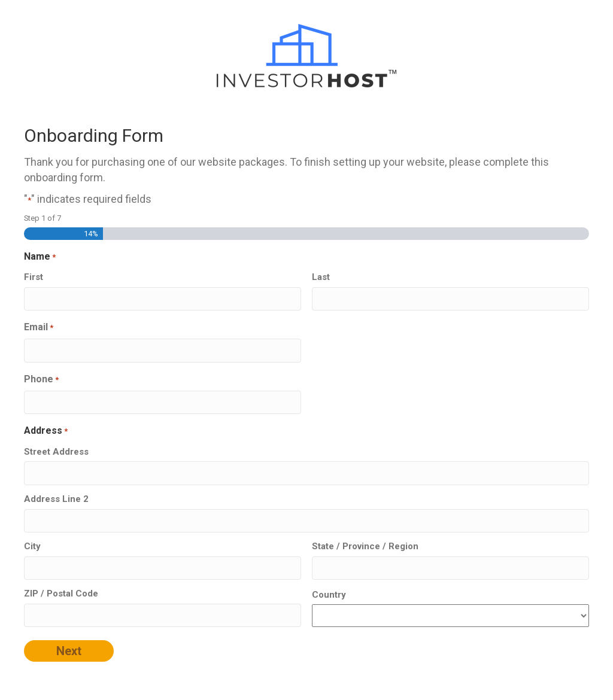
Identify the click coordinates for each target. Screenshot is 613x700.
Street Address (56, 452)
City (32, 546)
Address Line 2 (56, 499)
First (34, 277)
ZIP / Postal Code (61, 594)
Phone (41, 380)
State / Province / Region (365, 546)
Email (39, 328)
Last (321, 277)
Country (329, 595)
